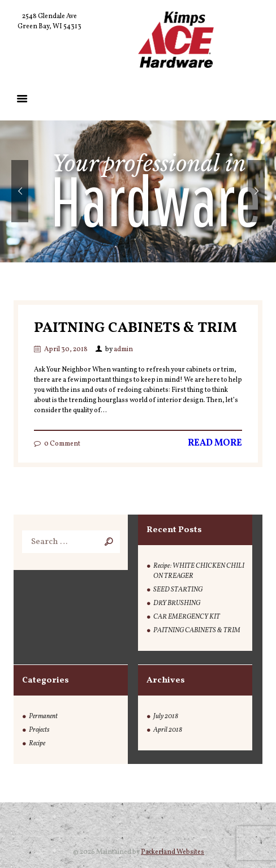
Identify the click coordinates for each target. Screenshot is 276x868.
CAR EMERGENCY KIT (187, 617)
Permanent (43, 716)
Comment (62, 444)
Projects (39, 730)
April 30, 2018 (66, 349)
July (166, 716)
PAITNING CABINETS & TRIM (135, 328)
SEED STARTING (178, 590)
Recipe (37, 744)
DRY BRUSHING (177, 603)
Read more (215, 443)
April (168, 730)
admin (123, 349)
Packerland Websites (172, 852)
